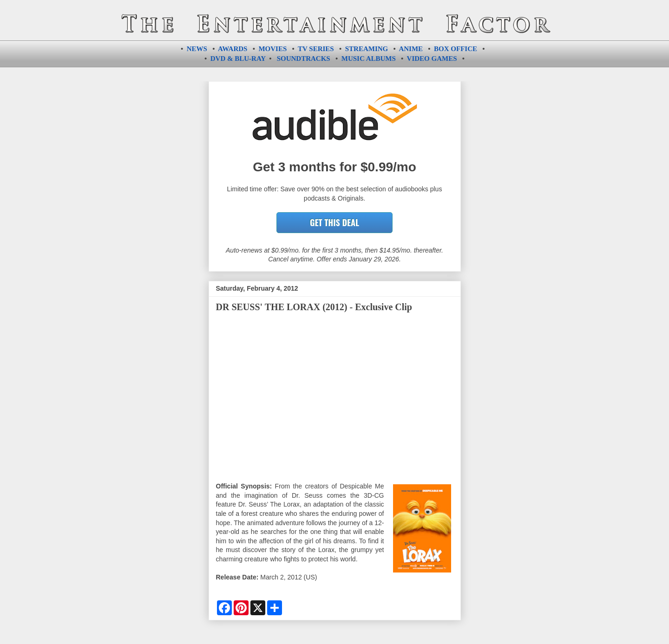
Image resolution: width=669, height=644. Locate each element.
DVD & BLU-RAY (238, 59)
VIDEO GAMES (432, 59)
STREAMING (367, 49)
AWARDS (233, 49)
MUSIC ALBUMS (369, 59)
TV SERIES (316, 49)
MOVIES (272, 49)
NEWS (197, 49)
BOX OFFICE (456, 49)
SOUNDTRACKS (304, 59)
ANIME (411, 49)
